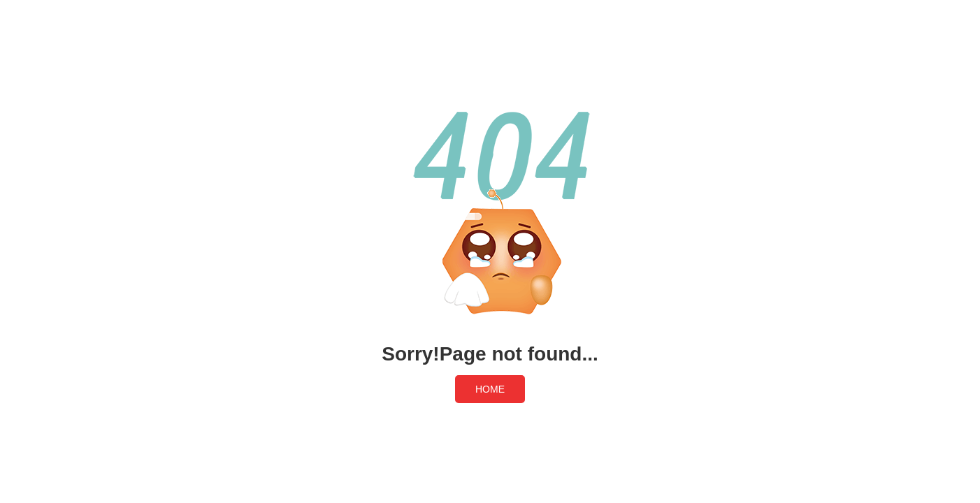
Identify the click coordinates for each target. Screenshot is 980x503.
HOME (490, 389)
